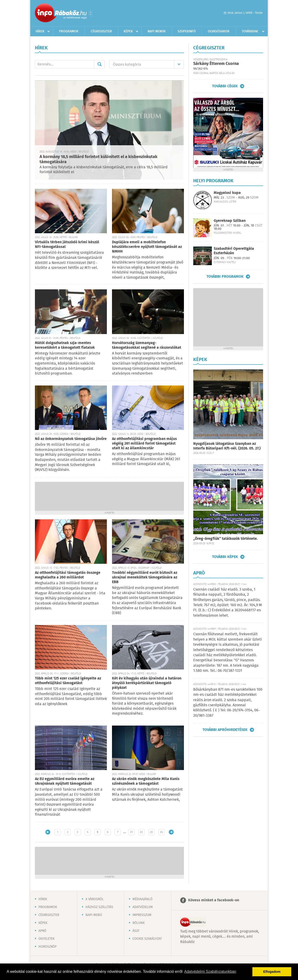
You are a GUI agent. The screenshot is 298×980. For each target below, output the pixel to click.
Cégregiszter (101, 31)
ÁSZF (136, 931)
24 (161, 832)
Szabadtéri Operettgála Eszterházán (234, 251)
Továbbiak (250, 31)
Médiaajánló (142, 899)
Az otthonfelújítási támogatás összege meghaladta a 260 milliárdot (68, 575)
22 (141, 832)
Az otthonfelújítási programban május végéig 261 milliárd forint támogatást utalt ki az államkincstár (144, 444)
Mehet (99, 64)
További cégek (225, 86)
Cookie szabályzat (147, 939)
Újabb (48, 832)
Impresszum (142, 915)
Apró (42, 931)
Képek (128, 31)
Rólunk (139, 923)
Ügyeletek (46, 939)
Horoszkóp (47, 947)
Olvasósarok (219, 31)
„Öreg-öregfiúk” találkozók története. (225, 539)
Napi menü (94, 915)
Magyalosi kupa (227, 193)
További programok (225, 277)
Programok (69, 31)
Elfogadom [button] (272, 972)
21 (131, 832)
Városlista (91, 13)
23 (151, 832)
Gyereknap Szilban (230, 221)
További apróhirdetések (225, 730)
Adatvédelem (143, 907)
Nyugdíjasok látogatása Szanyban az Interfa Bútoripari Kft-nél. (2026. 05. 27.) (227, 446)
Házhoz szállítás (99, 907)
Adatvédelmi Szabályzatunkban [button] (210, 972)
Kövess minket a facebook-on (214, 900)
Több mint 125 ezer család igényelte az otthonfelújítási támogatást (68, 681)
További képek (225, 557)
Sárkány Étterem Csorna (216, 64)
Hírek (40, 31)
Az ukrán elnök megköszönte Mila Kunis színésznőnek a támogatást (146, 781)
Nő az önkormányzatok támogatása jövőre (71, 439)
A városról (95, 899)
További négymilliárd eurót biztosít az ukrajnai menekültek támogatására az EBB (145, 577)
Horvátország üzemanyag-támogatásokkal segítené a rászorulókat (147, 345)
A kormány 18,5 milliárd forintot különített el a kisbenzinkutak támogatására (98, 160)
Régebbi (171, 832)
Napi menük (157, 31)
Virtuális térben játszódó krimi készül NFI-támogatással (67, 245)
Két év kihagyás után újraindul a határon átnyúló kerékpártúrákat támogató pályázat (147, 683)
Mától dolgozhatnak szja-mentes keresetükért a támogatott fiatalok (65, 345)
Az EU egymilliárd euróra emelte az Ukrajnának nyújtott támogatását (65, 781)
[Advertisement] (109, 496)
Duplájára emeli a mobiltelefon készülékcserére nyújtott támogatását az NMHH (147, 247)
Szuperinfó (187, 31)
